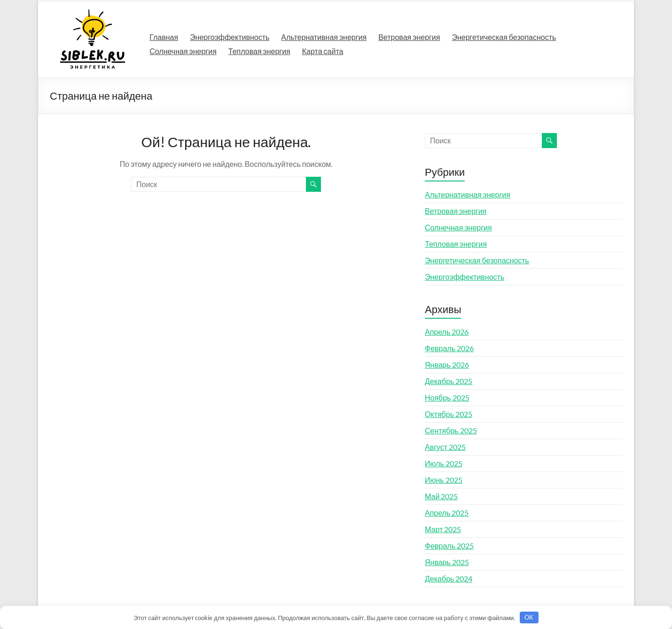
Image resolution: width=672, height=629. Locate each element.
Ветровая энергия (409, 37)
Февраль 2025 (449, 546)
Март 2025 (443, 529)
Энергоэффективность (230, 37)
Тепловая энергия (259, 51)
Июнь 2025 (444, 480)
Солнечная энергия (183, 51)
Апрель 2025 (447, 513)
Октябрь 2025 (449, 414)
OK (529, 617)
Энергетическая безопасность (504, 37)
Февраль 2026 (449, 348)
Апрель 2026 (447, 332)
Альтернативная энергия (324, 37)
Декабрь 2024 (449, 578)
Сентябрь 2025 (451, 430)
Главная (164, 37)
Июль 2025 (444, 463)
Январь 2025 (447, 562)
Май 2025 (441, 496)
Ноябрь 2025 (447, 397)
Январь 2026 (447, 365)
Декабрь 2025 (449, 381)
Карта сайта (323, 51)
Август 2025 (445, 447)
